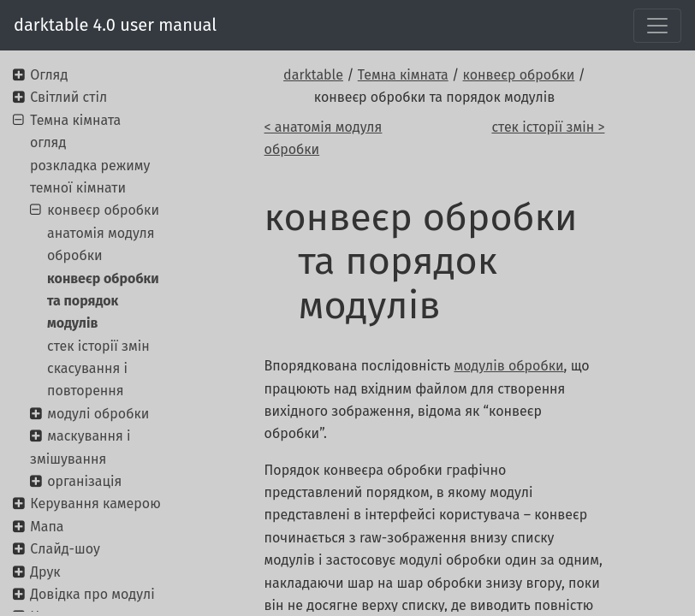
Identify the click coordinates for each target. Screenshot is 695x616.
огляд (48, 142)
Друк (45, 572)
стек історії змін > (548, 127)
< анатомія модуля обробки (324, 138)
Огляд (49, 75)
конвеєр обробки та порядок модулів (103, 301)
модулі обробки (98, 414)
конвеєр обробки (519, 75)
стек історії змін (98, 346)
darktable (313, 75)
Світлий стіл (68, 97)
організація (84, 481)
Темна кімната (403, 75)
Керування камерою (95, 503)
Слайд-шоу (65, 549)
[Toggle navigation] (657, 26)
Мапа (47, 527)
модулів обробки (508, 366)
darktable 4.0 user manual (115, 25)
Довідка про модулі (92, 594)
